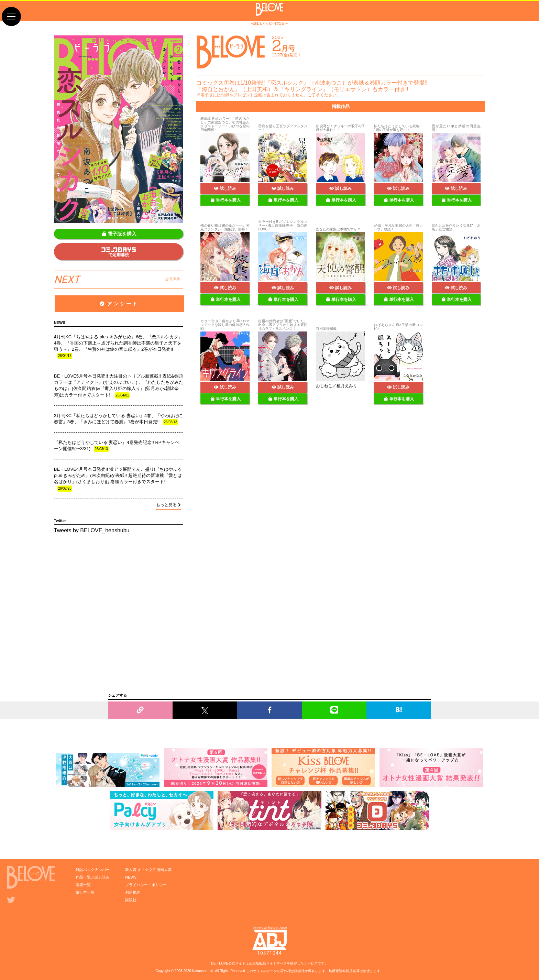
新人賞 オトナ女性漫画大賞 (148, 870)
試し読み (225, 188)
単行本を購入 (226, 200)
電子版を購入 (119, 234)
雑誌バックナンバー (93, 870)
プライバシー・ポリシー (146, 885)
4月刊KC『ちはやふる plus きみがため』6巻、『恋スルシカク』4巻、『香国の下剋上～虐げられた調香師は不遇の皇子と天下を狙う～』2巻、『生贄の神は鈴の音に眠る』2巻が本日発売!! (119, 347)
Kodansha (200, 971)
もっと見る (168, 505)
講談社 (131, 900)
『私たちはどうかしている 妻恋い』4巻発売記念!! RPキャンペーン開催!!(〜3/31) (117, 446)
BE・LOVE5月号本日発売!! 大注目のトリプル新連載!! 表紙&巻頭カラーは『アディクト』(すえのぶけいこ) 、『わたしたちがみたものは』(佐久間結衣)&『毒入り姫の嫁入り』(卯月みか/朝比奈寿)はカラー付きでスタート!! (119, 386)
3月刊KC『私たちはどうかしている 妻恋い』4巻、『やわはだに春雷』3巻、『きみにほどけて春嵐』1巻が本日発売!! (118, 419)
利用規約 (133, 892)
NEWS (131, 877)
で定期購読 (119, 252)
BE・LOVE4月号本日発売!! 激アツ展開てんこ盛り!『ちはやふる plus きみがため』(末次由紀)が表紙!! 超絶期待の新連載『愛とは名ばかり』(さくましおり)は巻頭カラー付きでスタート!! (118, 479)
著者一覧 (83, 885)
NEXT (117, 279)
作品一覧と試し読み (93, 877)
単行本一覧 (85, 892)
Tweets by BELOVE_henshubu (92, 530)
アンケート (119, 304)
